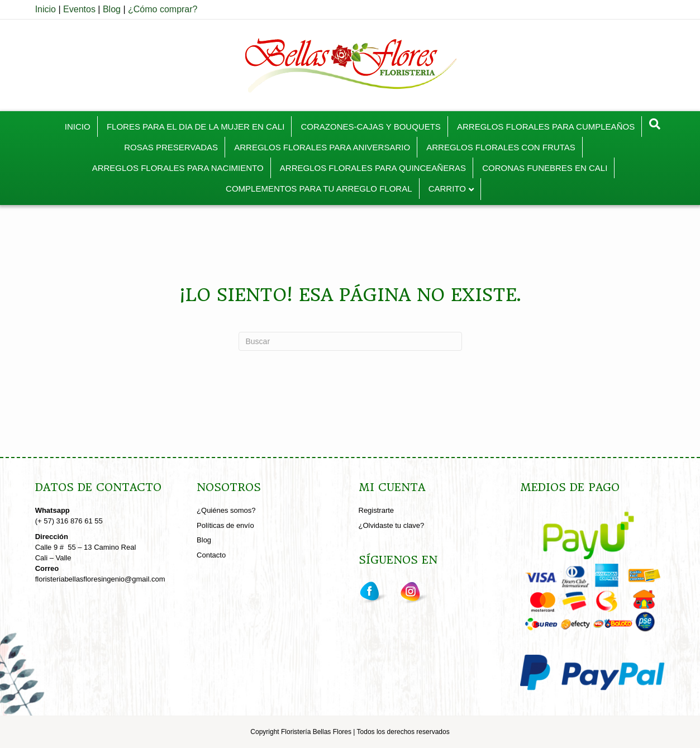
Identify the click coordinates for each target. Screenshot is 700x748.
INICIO (78, 127)
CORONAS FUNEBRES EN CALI (545, 168)
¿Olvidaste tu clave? (392, 525)
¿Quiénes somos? (226, 510)
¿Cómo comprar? (163, 9)
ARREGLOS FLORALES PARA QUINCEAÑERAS (373, 168)
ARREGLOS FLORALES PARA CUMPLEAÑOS (546, 127)
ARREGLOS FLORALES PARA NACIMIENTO (178, 168)
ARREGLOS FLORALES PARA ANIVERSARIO (322, 147)
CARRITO (447, 189)
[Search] (655, 124)
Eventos (79, 9)
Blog (112, 9)
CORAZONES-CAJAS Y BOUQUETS (370, 127)
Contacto (211, 555)
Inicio (46, 9)
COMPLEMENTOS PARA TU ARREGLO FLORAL (319, 189)
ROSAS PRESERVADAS (171, 147)
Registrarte (377, 510)
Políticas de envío (225, 525)
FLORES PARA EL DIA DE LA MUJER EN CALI (196, 127)
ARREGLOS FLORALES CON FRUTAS (501, 147)
